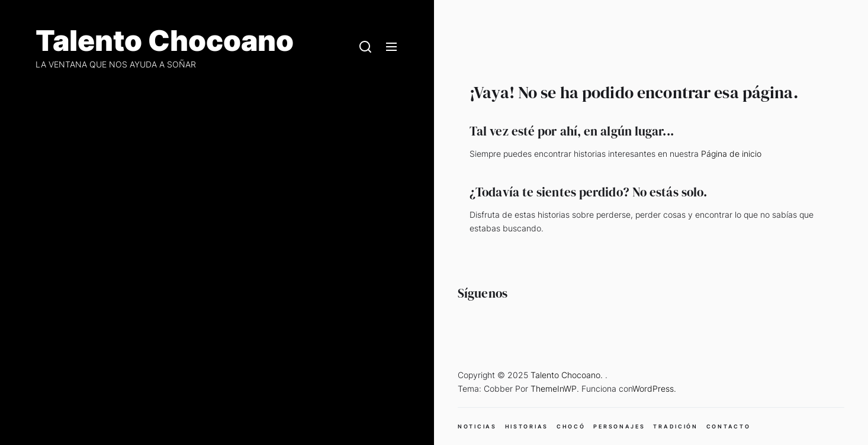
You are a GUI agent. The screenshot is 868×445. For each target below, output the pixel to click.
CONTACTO (729, 426)
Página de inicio (731, 154)
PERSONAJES (619, 426)
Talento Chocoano (165, 41)
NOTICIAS (477, 426)
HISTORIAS (527, 426)
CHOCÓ (571, 426)
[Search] (365, 47)
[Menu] (391, 47)
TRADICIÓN (675, 426)
